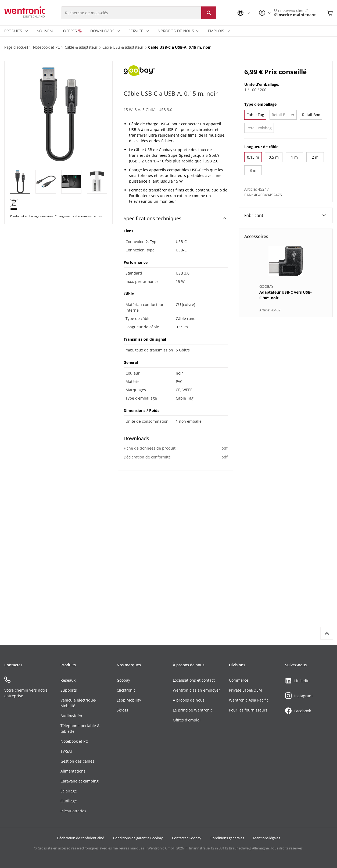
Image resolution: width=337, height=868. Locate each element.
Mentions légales (267, 838)
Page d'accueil (16, 47)
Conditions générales (227, 838)
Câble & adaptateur (81, 47)
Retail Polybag (259, 128)
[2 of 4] (46, 182)
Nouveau (46, 31)
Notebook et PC (46, 47)
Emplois (216, 31)
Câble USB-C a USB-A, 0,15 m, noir (179, 47)
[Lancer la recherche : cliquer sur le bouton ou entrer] (209, 13)
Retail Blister (283, 115)
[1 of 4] (20, 182)
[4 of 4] (97, 182)
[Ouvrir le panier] (330, 13)
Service (136, 31)
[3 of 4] (71, 182)
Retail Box (311, 115)
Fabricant (285, 215)
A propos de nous (176, 31)
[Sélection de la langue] (245, 13)
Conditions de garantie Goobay (138, 838)
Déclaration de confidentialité (80, 838)
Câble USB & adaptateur (123, 47)
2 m (315, 157)
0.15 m (253, 157)
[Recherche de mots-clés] (131, 13)
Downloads (102, 31)
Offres (70, 31)
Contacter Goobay (187, 838)
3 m (253, 170)
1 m (294, 157)
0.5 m (274, 157)
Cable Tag (255, 115)
